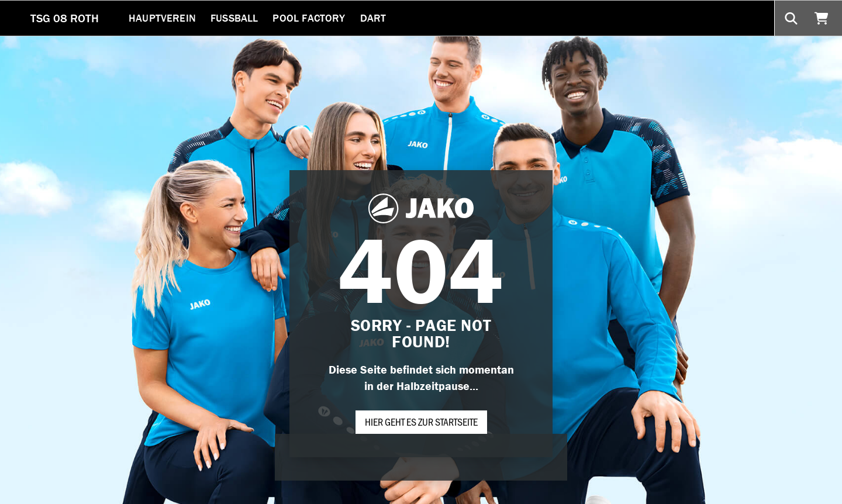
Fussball (234, 18)
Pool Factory (309, 18)
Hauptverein (162, 18)
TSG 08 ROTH (65, 18)
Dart (373, 18)
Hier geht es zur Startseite (421, 422)
